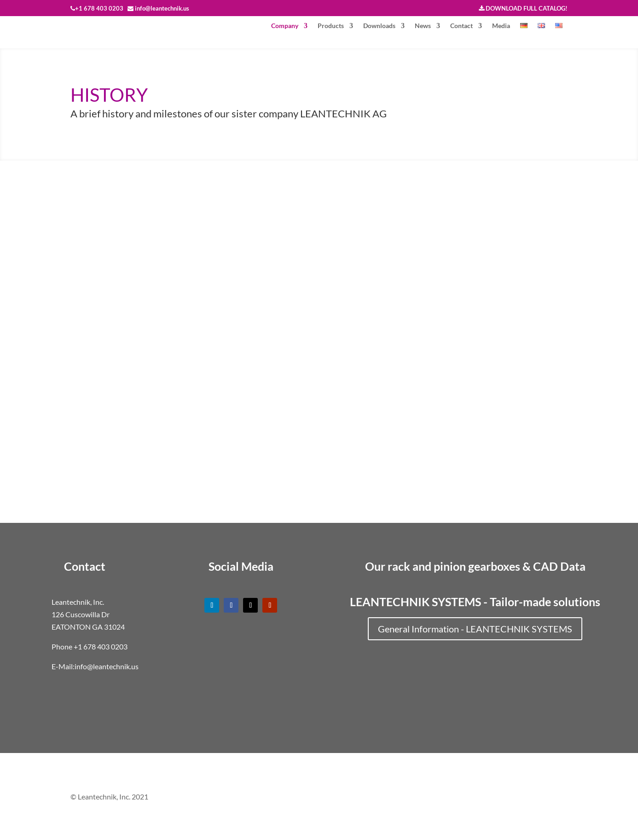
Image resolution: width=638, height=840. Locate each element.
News (423, 26)
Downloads (379, 26)
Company (285, 26)
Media (501, 26)
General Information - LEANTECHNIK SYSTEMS (475, 629)
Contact (461, 26)
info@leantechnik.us (107, 666)
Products (331, 26)
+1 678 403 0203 (101, 646)
